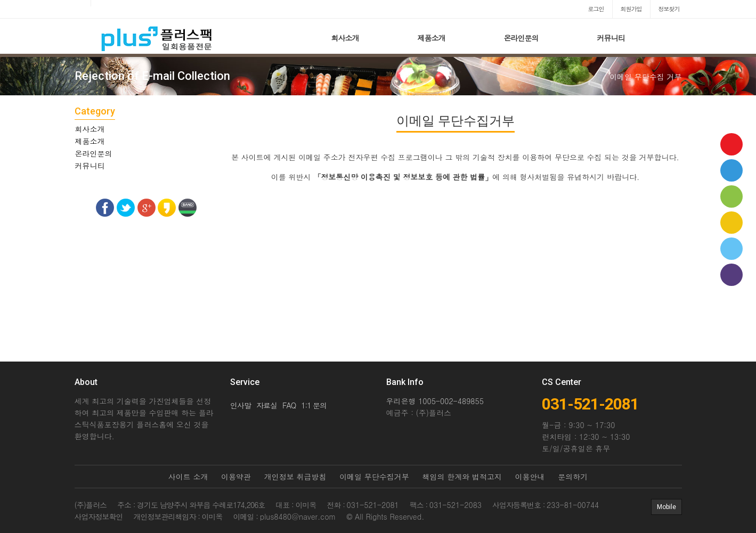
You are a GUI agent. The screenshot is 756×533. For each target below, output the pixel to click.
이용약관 (236, 477)
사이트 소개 (188, 477)
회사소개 (345, 38)
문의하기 (573, 477)
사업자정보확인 (99, 516)
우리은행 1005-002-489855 (435, 401)
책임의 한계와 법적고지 (462, 477)
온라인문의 (521, 38)
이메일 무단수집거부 (374, 477)
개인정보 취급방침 (295, 477)
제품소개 (432, 38)
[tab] (147, 129)
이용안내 (530, 477)
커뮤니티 (611, 38)
